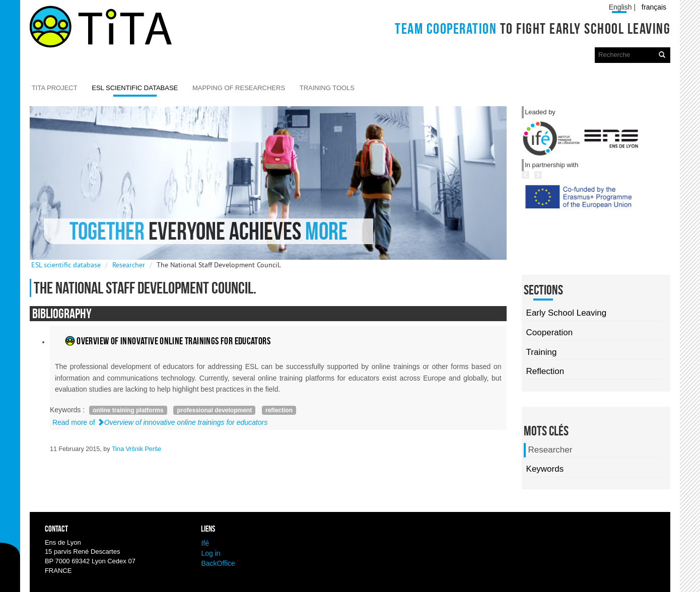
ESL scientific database (135, 88)
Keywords (545, 469)
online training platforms (128, 410)
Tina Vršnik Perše (136, 449)
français (654, 7)
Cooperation (550, 332)
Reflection (545, 371)
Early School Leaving (567, 313)
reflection (279, 410)
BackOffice (218, 563)
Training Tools (327, 88)
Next (581, 216)
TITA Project (55, 88)
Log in (211, 553)
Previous (560, 216)
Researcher (129, 265)
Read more (160, 422)
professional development (214, 410)
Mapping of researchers (239, 88)
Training (542, 352)
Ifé (205, 543)
